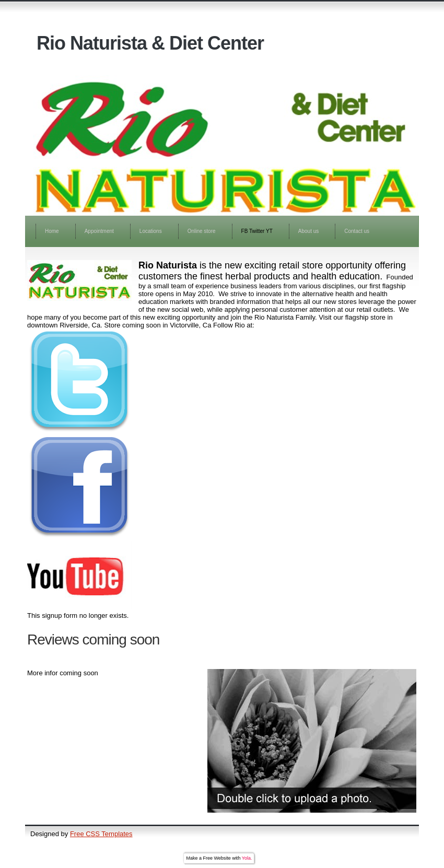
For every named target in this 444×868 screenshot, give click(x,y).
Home (52, 231)
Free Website (217, 858)
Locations (151, 231)
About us (308, 231)
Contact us (357, 231)
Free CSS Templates (101, 834)
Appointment (99, 231)
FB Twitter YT (257, 231)
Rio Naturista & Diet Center (150, 43)
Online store (202, 231)
